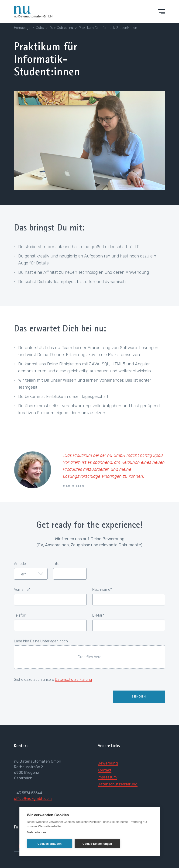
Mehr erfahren (36, 832)
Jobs (40, 28)
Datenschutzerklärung (73, 679)
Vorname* (22, 590)
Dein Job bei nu (62, 28)
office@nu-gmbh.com (33, 799)
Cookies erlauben (49, 844)
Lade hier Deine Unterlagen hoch (41, 641)
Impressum (107, 777)
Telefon (20, 615)
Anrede (20, 564)
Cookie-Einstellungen (96, 844)
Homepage (23, 28)
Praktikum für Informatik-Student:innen (108, 28)
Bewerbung (108, 763)
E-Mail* (98, 615)
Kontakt (105, 770)
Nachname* (102, 590)
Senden (139, 697)
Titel (57, 564)
